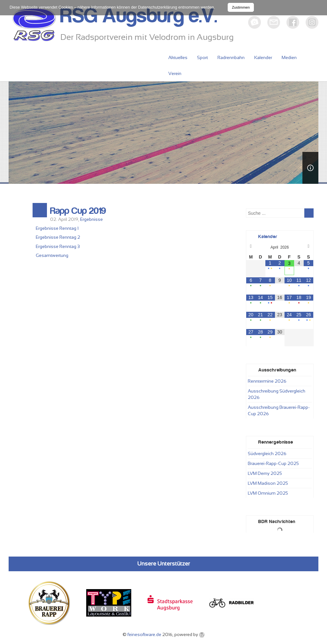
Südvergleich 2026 (267, 453)
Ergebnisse (91, 219)
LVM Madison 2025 (268, 483)
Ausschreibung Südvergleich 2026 (277, 394)
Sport (202, 57)
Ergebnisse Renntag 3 (58, 246)
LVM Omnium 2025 (268, 493)
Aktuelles (178, 57)
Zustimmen (241, 7)
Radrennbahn (231, 57)
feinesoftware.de (144, 634)
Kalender (263, 57)
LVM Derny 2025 (265, 473)
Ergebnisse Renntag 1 (57, 228)
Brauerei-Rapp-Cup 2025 (273, 463)
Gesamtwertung (52, 255)
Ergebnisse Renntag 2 (58, 237)
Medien (289, 57)
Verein (175, 73)
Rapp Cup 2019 (78, 211)
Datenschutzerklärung (158, 7)
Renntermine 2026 (267, 381)
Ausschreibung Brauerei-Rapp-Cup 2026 (279, 410)
